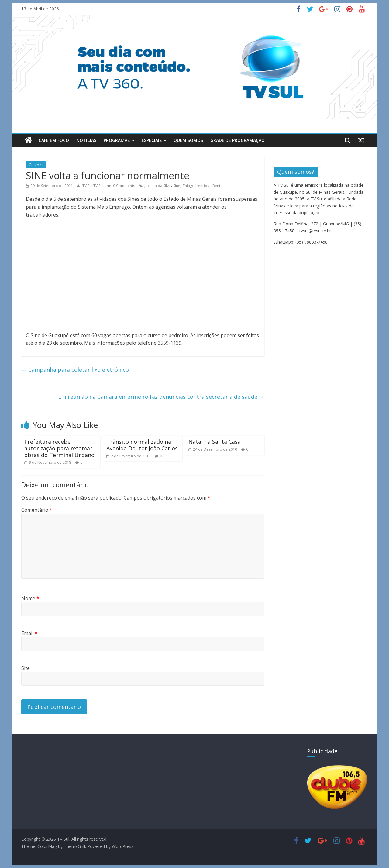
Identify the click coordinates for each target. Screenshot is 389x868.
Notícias (86, 140)
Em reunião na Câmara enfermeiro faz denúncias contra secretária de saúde (161, 397)
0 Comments (121, 186)
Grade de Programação (238, 140)
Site (26, 668)
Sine (177, 186)
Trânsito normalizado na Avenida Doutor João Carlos (142, 445)
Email (29, 633)
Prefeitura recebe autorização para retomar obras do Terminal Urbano (59, 448)
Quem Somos (188, 140)
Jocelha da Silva (158, 186)
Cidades (36, 165)
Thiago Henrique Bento (203, 186)
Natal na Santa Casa (215, 442)
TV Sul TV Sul (93, 186)
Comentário (37, 510)
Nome (30, 598)
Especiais (152, 140)
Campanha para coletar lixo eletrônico (75, 370)
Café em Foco (54, 140)
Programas (117, 140)
